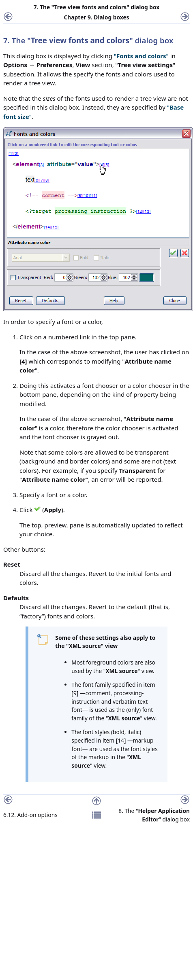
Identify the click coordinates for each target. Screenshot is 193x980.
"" (141, 56)
